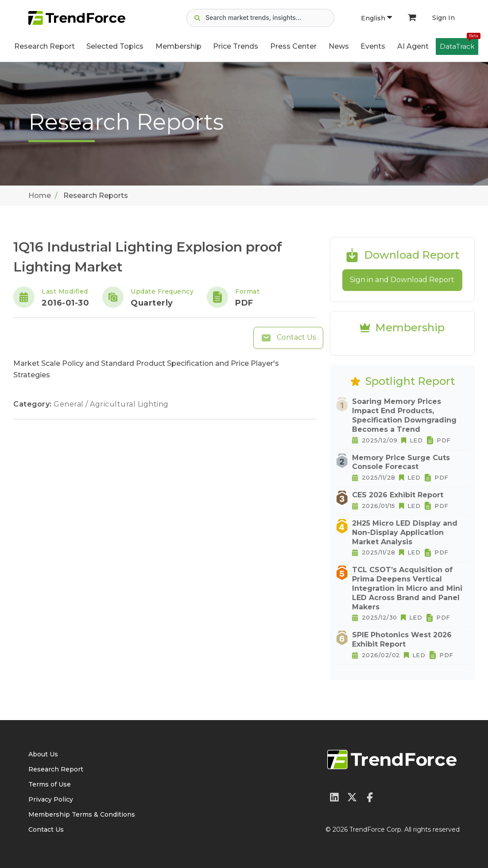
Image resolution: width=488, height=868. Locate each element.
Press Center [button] (293, 46)
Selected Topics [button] (115, 46)
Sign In (443, 18)
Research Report (45, 46)
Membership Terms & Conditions (82, 814)
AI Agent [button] (413, 46)
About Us (43, 754)
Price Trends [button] (236, 46)
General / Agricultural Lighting (111, 404)
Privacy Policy (51, 799)
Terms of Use (50, 784)
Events (373, 46)
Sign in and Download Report (402, 280)
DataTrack (459, 44)
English (376, 18)
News (339, 46)
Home (40, 196)
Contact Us (288, 338)
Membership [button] (178, 46)
